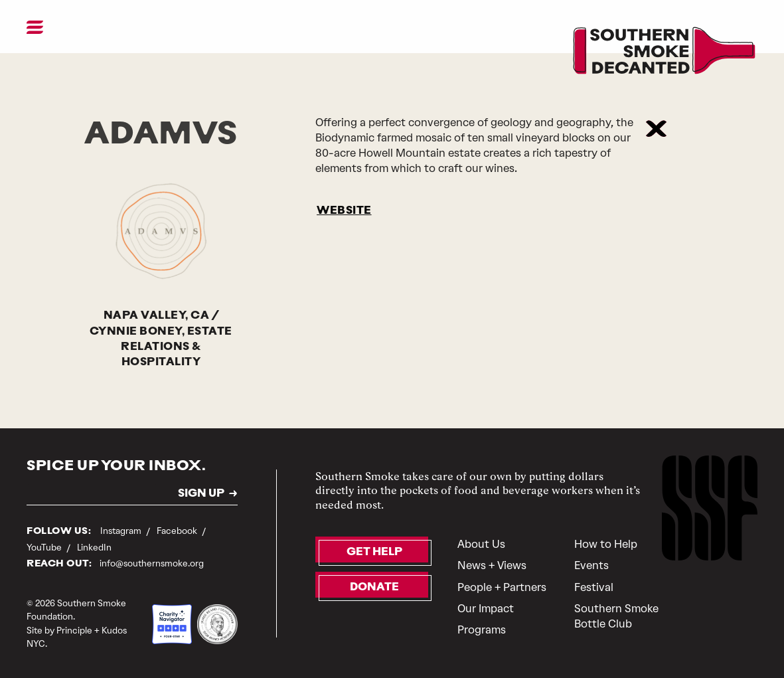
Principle (74, 631)
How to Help (606, 544)
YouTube (45, 548)
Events (591, 565)
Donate (374, 588)
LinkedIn (94, 548)
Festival (594, 587)
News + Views (492, 565)
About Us (481, 544)
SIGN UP (201, 494)
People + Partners (502, 587)
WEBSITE (344, 211)
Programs (482, 630)
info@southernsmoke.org (152, 563)
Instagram (122, 531)
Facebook (178, 531)
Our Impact (486, 609)
